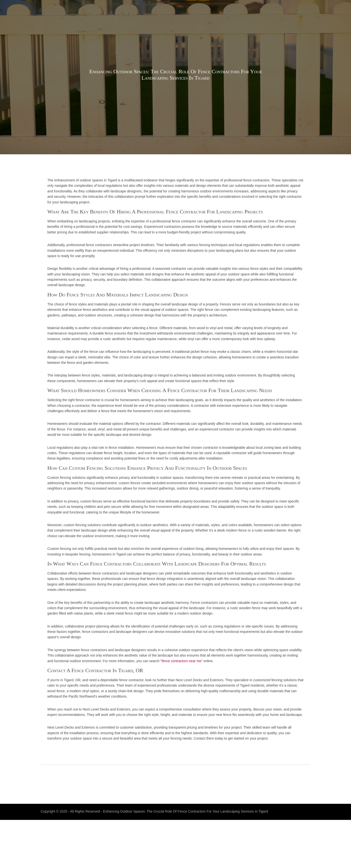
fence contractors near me (261, 694)
